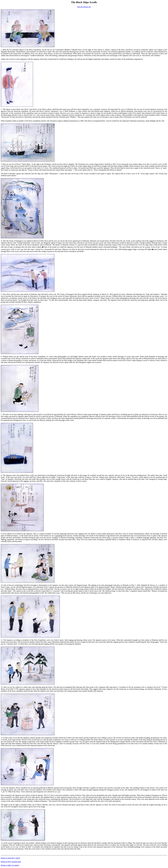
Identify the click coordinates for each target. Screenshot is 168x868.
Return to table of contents (10, 865)
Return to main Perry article (10, 858)
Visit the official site (84, 7)
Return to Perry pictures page (11, 862)
